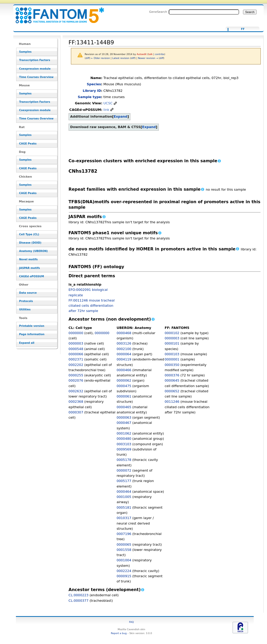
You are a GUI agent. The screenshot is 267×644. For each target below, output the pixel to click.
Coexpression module (35, 69)
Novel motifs (28, 259)
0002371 (76, 359)
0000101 (172, 343)
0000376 (172, 375)
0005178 (124, 460)
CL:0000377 (79, 601)
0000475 (124, 386)
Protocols (26, 301)
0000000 (76, 333)
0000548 (76, 349)
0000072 (124, 470)
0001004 (124, 560)
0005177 (124, 481)
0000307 (76, 412)
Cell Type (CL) (29, 234)
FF (243, 29)
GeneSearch (158, 12)
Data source (28, 293)
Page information (32, 334)
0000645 (172, 380)
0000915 (124, 576)
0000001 (172, 359)
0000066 (76, 354)
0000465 (124, 407)
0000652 (172, 391)
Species (94, 84)
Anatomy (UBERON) (33, 251)
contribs (160, 54)
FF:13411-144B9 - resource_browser (57, 12)
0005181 (124, 507)
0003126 (124, 343)
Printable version (32, 326)
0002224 (124, 571)
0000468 (124, 333)
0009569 (124, 449)
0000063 (124, 417)
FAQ (131, 622)
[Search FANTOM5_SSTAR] (204, 12)
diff (87, 58)
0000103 (172, 354)
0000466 (124, 370)
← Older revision (101, 58)
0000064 (124, 354)
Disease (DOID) (30, 243)
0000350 (172, 365)
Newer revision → (148, 58)
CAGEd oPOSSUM (31, 276)
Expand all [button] (27, 343)
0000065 (124, 544)
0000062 (124, 380)
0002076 (76, 380)
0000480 (124, 439)
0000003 (76, 343)
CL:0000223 (79, 595)
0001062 (124, 433)
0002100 (124, 349)
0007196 (124, 534)
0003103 (124, 444)
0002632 (76, 391)
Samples (25, 52)
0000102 (172, 333)
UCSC (108, 103)
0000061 (124, 396)
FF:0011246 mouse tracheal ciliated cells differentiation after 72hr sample (92, 306)
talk (151, 54)
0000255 (76, 375)
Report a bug (119, 633)
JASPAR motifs (29, 268)
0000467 (124, 423)
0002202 (76, 365)
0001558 (124, 550)
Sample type (89, 97)
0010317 (124, 518)
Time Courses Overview (36, 77)
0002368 (76, 402)
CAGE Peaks (28, 144)
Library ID (92, 91)
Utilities (25, 309)
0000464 (124, 492)
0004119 (124, 359)
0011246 (172, 402)
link (106, 110)
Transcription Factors (35, 60)
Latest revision (121, 58)
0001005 (124, 497)
